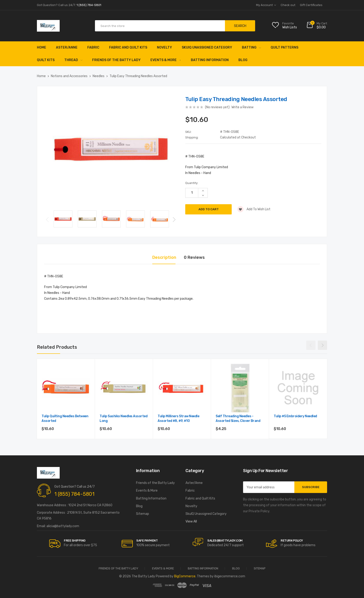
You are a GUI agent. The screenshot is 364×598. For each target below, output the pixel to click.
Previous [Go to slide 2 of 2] (47, 220)
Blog (243, 60)
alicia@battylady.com (63, 526)
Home (42, 48)
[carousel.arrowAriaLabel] (55, 544)
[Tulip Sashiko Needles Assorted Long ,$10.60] (124, 388)
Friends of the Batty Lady (116, 60)
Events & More (166, 60)
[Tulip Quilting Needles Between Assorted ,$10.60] (66, 388)
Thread (73, 60)
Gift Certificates (311, 5)
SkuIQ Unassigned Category (207, 48)
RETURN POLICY (292, 540)
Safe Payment (147, 540)
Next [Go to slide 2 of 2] (174, 220)
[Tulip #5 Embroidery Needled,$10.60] (298, 388)
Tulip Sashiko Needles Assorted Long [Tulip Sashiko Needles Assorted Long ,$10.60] (123, 419)
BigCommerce (185, 576)
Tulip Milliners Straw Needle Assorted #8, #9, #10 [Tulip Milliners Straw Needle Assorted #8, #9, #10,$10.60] (178, 419)
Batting (251, 48)
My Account (266, 5)
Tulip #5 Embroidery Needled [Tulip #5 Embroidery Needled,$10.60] (295, 416)
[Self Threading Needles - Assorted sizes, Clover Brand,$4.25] (240, 388)
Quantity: (192, 183)
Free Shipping (75, 540)
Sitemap (143, 514)
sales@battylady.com (225, 540)
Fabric (93, 48)
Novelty (164, 48)
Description (164, 257)
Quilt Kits (46, 60)
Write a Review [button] (242, 107)
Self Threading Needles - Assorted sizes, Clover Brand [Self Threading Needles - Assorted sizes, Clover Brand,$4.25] (238, 419)
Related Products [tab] (57, 347)
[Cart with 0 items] (317, 26)
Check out (288, 5)
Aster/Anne (67, 48)
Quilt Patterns (284, 48)
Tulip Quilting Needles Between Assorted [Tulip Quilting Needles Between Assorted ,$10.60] (65, 419)
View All (191, 521)
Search (240, 26)
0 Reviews (194, 257)
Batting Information (210, 60)
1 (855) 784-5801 (74, 494)
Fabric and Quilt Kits (128, 48)
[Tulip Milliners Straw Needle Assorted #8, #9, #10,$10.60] (182, 388)
